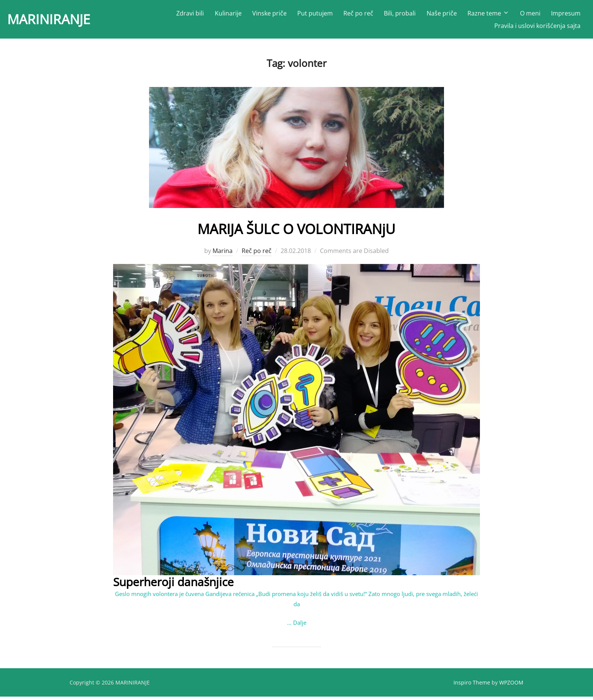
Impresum (566, 15)
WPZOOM (511, 686)
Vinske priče (269, 15)
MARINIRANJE (57, 21)
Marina (223, 254)
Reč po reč (359, 15)
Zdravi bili (190, 15)
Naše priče (442, 15)
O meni (530, 15)
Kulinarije (228, 15)
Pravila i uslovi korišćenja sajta (537, 28)
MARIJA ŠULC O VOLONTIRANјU (296, 232)
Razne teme (488, 15)
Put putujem (315, 15)
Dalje (300, 626)
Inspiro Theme (472, 686)
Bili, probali (400, 15)
